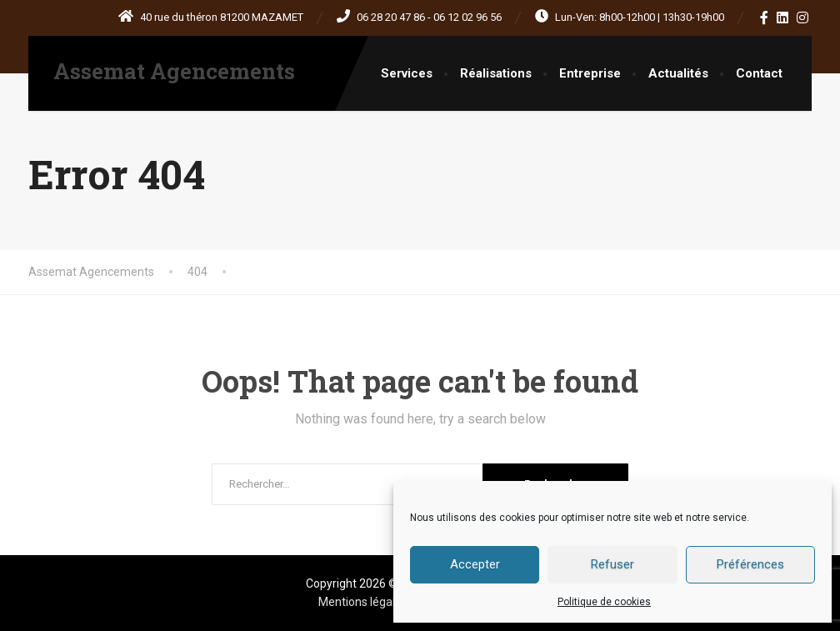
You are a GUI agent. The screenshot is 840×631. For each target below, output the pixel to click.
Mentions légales (364, 602)
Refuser (612, 564)
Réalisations (496, 73)
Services (407, 73)
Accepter (475, 564)
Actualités (678, 73)
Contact (759, 73)
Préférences (750, 564)
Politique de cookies (604, 602)
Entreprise (590, 73)
